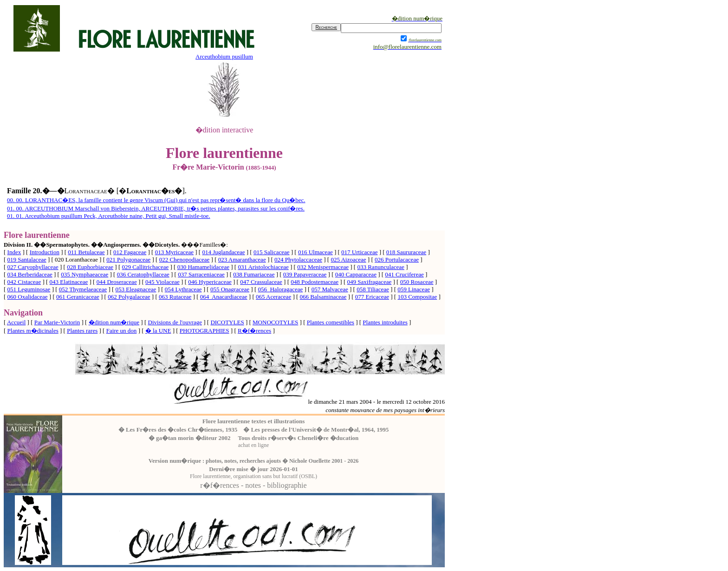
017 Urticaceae (359, 252)
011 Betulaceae (86, 252)
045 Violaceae (162, 282)
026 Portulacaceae (397, 259)
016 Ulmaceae (315, 252)
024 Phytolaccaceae (298, 259)
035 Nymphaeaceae (84, 274)
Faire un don (122, 331)
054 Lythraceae (183, 289)
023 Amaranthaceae (242, 259)
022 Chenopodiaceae (185, 259)
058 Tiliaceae (373, 289)
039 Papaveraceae (305, 274)
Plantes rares (82, 331)
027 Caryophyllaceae (33, 267)
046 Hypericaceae (210, 282)
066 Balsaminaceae (323, 297)
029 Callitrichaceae (146, 267)
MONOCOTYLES (275, 322)
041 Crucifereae (404, 274)
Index (14, 252)
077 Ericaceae (372, 297)
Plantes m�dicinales (33, 331)
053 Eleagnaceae (136, 289)
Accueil (16, 322)
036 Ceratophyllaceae (143, 274)
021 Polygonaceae (128, 259)
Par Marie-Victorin (57, 322)
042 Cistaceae (24, 282)
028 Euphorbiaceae (90, 267)
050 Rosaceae (417, 282)
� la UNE (158, 331)
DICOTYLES (227, 322)
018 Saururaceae (406, 252)
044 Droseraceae (117, 282)
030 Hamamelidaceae (203, 267)
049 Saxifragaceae (370, 282)
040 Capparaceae (356, 274)
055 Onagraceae (230, 289)
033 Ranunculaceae (380, 267)
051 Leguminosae (29, 289)
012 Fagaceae (130, 252)
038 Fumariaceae (254, 274)
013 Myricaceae (174, 252)
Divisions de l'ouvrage (175, 322)
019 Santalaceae (27, 259)
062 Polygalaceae (129, 297)
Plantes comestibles (331, 322)
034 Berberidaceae (30, 274)
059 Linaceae (414, 289)
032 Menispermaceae (323, 267)
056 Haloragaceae (280, 289)
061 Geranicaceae (78, 297)
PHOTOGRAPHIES (205, 331)
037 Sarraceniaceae (201, 274)
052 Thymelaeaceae (83, 289)
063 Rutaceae (175, 297)
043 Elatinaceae (69, 282)
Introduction (45, 252)
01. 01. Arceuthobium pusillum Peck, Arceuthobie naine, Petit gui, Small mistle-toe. (109, 216)
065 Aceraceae (273, 297)
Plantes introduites (385, 322)
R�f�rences (254, 331)
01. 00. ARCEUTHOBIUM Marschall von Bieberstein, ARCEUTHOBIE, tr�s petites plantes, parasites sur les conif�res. (156, 208)
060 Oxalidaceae (28, 297)
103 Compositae (417, 297)
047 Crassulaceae (261, 282)
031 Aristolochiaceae (263, 267)
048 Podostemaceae (315, 282)
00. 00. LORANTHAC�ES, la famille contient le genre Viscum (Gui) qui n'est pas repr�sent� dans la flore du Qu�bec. (156, 200)
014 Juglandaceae (223, 252)
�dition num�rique (114, 322)
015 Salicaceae (272, 252)
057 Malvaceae (330, 289)
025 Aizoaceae (348, 259)
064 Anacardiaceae (224, 297)
